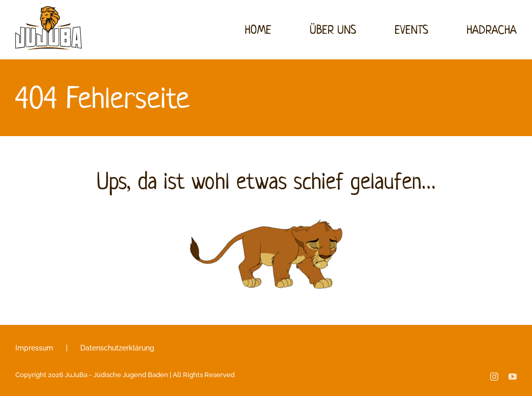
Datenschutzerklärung (117, 348)
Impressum (34, 348)
